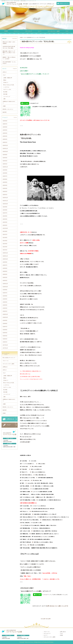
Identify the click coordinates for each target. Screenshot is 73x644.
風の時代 (5, 112)
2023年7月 (5, 176)
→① (30, 461)
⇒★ (48, 120)
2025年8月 (5, 121)
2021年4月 (5, 244)
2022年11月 (5, 201)
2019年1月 (5, 311)
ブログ (4, 75)
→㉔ (32, 531)
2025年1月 (5, 142)
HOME (4, 413)
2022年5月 (5, 216)
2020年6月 (5, 268)
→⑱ (30, 511)
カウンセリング (47, 633)
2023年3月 (5, 188)
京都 (4, 99)
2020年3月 (5, 277)
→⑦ (37, 478)
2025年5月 (5, 130)
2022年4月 (5, 219)
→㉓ (32, 528)
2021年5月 (5, 241)
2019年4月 (5, 302)
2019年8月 (5, 290)
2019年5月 (5, 299)
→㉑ (41, 520)
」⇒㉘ (32, 542)
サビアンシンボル (7, 89)
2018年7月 (5, 327)
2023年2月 (5, 191)
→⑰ (32, 509)
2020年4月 (5, 274)
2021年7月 (5, 234)
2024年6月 (5, 155)
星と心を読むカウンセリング (9, 358)
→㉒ (21, 525)
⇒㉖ (33, 537)
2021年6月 (5, 238)
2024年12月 (5, 145)
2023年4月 (5, 185)
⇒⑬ (31, 494)
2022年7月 (5, 213)
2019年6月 (5, 296)
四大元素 (5, 94)
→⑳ (38, 517)
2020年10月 (5, 259)
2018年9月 (5, 320)
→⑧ (31, 480)
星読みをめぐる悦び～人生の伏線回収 (9, 43)
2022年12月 (5, 198)
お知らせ (5, 72)
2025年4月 (5, 133)
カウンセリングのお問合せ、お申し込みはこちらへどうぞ (33, 120)
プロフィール (6, 361)
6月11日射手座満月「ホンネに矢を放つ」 (9, 63)
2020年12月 (5, 253)
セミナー (46, 635)
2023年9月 (5, 170)
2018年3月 (5, 336)
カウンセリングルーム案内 (8, 364)
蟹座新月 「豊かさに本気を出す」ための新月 (9, 58)
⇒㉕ (30, 534)
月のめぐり (6, 82)
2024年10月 (5, 152)
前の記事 (48, 619)
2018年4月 (5, 333)
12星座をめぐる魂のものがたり (9, 102)
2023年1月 (5, 195)
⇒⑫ (32, 492)
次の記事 (43, 619)
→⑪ (31, 489)
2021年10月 (5, 228)
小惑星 (4, 106)
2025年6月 (5, 127)
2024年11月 (5, 149)
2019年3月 (5, 305)
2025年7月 (5, 124)
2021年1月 (5, 250)
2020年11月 (5, 256)
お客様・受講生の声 (8, 78)
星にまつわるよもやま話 (9, 85)
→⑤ (30, 472)
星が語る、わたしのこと (8, 109)
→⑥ (34, 475)
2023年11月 (5, 167)
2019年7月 (5, 293)
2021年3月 (5, 247)
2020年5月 (5, 271)
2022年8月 (5, 210)
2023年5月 (5, 182)
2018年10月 (5, 317)
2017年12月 (5, 345)
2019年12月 (5, 284)
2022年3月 (5, 222)
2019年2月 (5, 308)
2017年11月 (5, 348)
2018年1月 (5, 342)
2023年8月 (5, 173)
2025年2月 (5, 139)
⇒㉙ (28, 545)
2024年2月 (5, 161)
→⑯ (31, 506)
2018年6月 (5, 330)
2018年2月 (5, 339)
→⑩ (31, 486)
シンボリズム (6, 87)
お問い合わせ (63, 632)
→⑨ (26, 483)
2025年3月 (5, 136)
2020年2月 (5, 281)
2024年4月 (5, 158)
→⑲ (33, 514)
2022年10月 (5, 204)
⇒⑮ (37, 500)
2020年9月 (5, 262)
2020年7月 (5, 265)
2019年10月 (5, 287)
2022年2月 (5, 225)
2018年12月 (5, 314)
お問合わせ (5, 367)
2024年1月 (5, 164)
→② (36, 464)
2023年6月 (5, 179)
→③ (30, 466)
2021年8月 (5, 231)
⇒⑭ (35, 497)
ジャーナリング (7, 96)
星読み (5, 80)
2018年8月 (5, 324)
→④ (29, 469)
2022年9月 (5, 207)
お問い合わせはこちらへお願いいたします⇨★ (57, 606)
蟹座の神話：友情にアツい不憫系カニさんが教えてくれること (9, 53)
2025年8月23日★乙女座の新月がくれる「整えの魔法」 (9, 47)
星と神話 (5, 92)
